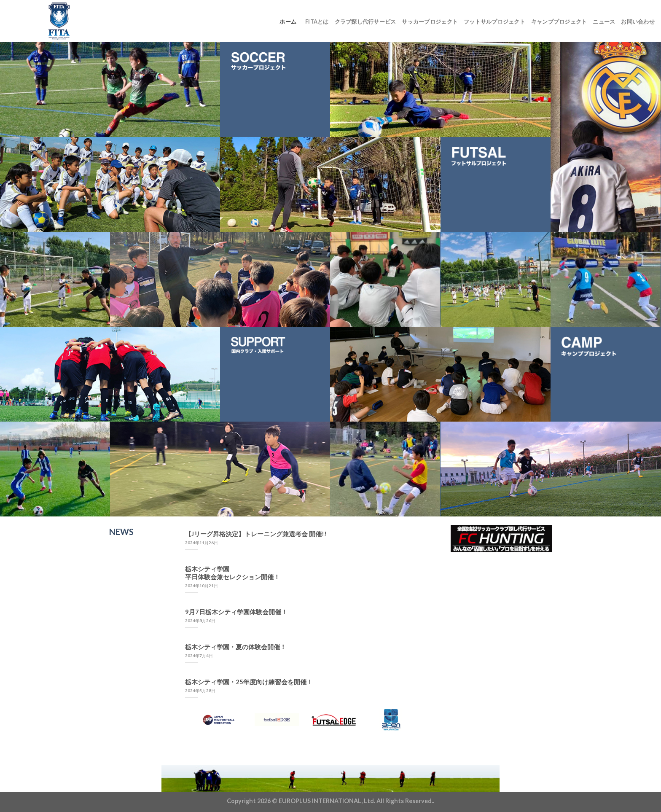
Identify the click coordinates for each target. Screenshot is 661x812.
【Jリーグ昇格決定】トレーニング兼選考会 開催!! (256, 534)
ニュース (604, 22)
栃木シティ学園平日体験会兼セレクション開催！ (232, 573)
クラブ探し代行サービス (365, 22)
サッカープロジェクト (430, 22)
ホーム (288, 22)
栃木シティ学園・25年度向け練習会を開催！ (249, 682)
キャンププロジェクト (559, 22)
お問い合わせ (638, 22)
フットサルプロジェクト (494, 22)
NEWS (121, 532)
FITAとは (317, 22)
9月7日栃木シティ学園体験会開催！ (236, 612)
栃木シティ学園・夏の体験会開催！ (236, 647)
